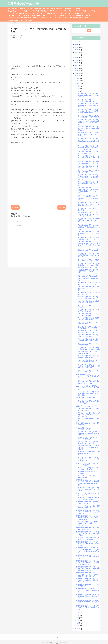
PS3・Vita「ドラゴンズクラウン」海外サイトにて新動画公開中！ (88, 538)
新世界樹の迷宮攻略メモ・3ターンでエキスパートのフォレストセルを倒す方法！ (88, 533)
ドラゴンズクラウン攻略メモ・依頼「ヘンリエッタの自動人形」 (87, 298)
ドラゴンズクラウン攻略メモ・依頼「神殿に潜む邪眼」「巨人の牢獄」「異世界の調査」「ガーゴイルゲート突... (88, 190)
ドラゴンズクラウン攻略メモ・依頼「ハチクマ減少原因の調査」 (87, 361)
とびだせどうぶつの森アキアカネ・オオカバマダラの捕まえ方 (88, 468)
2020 (77, 58)
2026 (77, 42)
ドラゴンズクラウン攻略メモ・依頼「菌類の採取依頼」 (87, 344)
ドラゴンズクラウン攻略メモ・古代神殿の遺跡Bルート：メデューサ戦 (88, 264)
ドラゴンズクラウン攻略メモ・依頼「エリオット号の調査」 (87, 315)
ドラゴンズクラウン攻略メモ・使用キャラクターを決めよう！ (88, 410)
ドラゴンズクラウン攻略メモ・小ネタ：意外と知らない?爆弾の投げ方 (88, 116)
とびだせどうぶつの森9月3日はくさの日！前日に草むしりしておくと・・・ (88, 453)
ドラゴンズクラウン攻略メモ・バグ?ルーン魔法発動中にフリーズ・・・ (88, 163)
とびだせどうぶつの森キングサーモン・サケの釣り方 (87, 464)
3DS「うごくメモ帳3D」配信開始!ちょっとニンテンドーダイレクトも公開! (88, 388)
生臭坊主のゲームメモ (23, 4)
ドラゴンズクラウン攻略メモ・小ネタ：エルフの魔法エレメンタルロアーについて (88, 95)
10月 (78, 83)
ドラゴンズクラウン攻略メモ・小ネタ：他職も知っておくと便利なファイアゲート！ (88, 105)
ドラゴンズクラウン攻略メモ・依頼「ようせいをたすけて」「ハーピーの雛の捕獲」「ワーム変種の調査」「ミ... (88, 198)
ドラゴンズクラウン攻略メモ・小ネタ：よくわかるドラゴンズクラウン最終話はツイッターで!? (88, 382)
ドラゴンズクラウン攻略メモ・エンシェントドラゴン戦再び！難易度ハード (88, 158)
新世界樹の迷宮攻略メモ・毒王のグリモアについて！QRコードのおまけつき (88, 602)
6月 (78, 613)
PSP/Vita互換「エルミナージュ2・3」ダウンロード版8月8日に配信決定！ (88, 376)
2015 (77, 71)
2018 (77, 63)
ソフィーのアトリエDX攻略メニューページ (49, 13)
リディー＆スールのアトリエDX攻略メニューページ (80, 11)
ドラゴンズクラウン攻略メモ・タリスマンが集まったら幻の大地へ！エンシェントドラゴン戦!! (88, 214)
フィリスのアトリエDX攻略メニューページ (21, 13)
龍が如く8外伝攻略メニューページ (39, 9)
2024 (77, 47)
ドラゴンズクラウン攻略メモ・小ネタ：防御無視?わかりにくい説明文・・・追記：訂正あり (87, 148)
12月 (78, 78)
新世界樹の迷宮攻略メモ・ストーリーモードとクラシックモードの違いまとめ (88, 557)
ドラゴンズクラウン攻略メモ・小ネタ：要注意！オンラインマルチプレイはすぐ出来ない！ (88, 402)
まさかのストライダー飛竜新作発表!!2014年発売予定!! (87, 438)
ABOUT (39, 15)
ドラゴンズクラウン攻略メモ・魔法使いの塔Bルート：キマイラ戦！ (88, 238)
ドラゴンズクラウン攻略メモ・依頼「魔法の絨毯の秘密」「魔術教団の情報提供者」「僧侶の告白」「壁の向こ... (88, 227)
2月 (78, 623)
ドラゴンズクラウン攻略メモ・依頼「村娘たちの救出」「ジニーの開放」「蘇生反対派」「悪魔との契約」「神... (87, 177)
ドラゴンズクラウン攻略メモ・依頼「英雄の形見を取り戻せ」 (87, 336)
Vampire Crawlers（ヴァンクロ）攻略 (20, 20)
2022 (77, 52)
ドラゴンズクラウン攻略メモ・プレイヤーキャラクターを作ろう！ (88, 371)
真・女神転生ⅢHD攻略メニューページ (50, 11)
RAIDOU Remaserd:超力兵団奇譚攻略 (20, 18)
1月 (78, 626)
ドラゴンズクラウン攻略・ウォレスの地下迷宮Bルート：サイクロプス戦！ (88, 288)
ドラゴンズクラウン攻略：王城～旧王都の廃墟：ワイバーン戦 (88, 357)
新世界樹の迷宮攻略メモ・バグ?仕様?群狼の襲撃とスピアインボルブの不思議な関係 (88, 518)
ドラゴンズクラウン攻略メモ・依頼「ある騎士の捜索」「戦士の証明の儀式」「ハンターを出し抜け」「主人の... (88, 244)
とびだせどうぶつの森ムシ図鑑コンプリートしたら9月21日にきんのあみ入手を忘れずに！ (88, 415)
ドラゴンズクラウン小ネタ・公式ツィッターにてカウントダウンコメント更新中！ (88, 523)
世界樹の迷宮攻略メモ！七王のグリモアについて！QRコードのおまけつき (88, 590)
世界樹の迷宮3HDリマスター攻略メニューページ (66, 9)
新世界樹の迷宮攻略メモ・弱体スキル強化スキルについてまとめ (88, 528)
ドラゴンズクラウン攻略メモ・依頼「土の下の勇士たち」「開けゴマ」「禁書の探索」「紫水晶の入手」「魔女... (88, 270)
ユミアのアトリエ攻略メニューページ (54, 15)
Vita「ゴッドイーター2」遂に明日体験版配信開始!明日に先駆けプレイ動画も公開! (88, 393)
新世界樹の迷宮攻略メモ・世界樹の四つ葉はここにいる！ (88, 503)
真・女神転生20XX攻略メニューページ (79, 15)
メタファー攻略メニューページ (17, 9)
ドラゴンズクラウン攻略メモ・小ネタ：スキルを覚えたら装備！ (87, 331)
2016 (77, 68)
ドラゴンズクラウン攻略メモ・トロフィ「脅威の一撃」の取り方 (88, 100)
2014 (77, 73)
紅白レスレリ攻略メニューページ (43, 18)
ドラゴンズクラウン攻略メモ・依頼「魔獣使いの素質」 (87, 352)
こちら (13, 66)
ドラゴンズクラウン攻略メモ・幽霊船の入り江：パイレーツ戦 (88, 319)
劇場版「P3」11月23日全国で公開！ (88, 406)
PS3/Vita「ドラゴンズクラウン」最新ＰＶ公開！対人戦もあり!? (88, 507)
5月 (78, 615)
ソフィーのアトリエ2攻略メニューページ (76, 13)
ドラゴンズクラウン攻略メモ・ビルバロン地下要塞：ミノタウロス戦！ (88, 340)
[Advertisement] (38, 51)
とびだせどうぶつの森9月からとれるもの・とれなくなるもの (88, 498)
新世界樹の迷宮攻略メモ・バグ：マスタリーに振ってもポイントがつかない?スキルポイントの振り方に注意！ (88, 483)
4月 (78, 618)
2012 (77, 629)
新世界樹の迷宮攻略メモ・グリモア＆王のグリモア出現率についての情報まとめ (88, 544)
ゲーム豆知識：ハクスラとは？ (86, 398)
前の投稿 (62, 207)
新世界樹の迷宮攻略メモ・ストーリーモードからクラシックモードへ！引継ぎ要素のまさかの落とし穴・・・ (88, 574)
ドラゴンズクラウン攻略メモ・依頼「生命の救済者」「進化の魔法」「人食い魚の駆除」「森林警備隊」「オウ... (88, 278)
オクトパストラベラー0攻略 (64, 18)
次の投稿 (15, 207)
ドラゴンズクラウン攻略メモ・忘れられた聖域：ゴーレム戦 (88, 310)
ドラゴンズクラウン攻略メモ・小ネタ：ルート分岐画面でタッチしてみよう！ (88, 184)
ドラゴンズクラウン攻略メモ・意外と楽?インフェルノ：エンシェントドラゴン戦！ (88, 134)
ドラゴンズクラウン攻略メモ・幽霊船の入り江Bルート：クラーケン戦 (88, 260)
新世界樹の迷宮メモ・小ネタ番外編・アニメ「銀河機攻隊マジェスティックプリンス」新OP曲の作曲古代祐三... (88, 550)
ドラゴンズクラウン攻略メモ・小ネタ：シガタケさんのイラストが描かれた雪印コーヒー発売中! (88, 111)
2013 (77, 76)
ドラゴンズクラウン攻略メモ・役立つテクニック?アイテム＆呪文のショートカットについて (88, 433)
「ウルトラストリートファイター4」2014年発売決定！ (88, 477)
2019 (77, 60)
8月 (78, 89)
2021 (77, 55)
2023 (77, 50)
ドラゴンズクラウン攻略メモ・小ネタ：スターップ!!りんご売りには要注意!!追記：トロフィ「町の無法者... (88, 122)
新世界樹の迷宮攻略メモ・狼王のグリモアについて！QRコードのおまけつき (88, 596)
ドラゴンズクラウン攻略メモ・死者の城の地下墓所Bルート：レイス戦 (88, 250)
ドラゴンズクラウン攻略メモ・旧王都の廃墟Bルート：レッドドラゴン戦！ (88, 220)
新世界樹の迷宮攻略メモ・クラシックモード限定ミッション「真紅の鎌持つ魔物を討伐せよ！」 (88, 569)
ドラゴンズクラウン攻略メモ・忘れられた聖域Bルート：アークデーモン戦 (88, 233)
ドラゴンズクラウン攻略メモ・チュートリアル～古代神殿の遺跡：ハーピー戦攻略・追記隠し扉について (88, 366)
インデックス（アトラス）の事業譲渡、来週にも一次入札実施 (87, 442)
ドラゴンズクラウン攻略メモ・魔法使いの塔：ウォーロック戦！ (88, 302)
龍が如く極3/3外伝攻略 (81, 18)
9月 (78, 86)
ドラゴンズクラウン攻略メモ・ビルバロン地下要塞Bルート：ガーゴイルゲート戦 (88, 255)
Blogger (57, 637)
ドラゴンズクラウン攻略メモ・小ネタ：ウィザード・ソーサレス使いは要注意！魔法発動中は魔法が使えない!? (88, 141)
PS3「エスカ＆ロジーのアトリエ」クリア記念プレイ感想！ (88, 428)
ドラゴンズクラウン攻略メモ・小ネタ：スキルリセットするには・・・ (88, 167)
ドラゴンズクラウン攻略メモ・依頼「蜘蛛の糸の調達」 (87, 323)
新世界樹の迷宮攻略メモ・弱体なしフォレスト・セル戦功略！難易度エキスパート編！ (88, 580)
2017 (77, 65)
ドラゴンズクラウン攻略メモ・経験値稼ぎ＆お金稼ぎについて (88, 171)
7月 (78, 91)
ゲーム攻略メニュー (14, 15)
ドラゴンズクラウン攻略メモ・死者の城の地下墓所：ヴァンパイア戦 (88, 327)
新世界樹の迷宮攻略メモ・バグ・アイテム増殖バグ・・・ (88, 585)
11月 (78, 81)
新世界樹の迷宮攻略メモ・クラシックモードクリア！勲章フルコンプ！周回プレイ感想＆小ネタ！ (88, 563)
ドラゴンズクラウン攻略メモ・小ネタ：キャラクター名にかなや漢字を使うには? (88, 128)
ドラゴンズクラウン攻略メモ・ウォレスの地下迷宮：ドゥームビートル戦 (88, 348)
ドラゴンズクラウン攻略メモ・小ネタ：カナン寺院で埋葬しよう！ (87, 153)
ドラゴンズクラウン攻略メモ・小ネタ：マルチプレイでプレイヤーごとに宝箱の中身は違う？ (88, 204)
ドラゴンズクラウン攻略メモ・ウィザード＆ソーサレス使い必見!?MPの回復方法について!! (88, 447)
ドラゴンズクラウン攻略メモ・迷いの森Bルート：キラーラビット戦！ (88, 283)
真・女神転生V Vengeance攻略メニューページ (22, 11)
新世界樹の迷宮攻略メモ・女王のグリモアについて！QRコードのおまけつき (88, 608)
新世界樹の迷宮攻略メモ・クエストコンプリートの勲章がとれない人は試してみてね (88, 512)
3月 (78, 620)
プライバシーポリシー (28, 15)
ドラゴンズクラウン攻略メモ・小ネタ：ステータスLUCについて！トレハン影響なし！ (88, 459)
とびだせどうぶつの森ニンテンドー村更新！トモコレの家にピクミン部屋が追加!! (88, 489)
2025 (77, 45)
